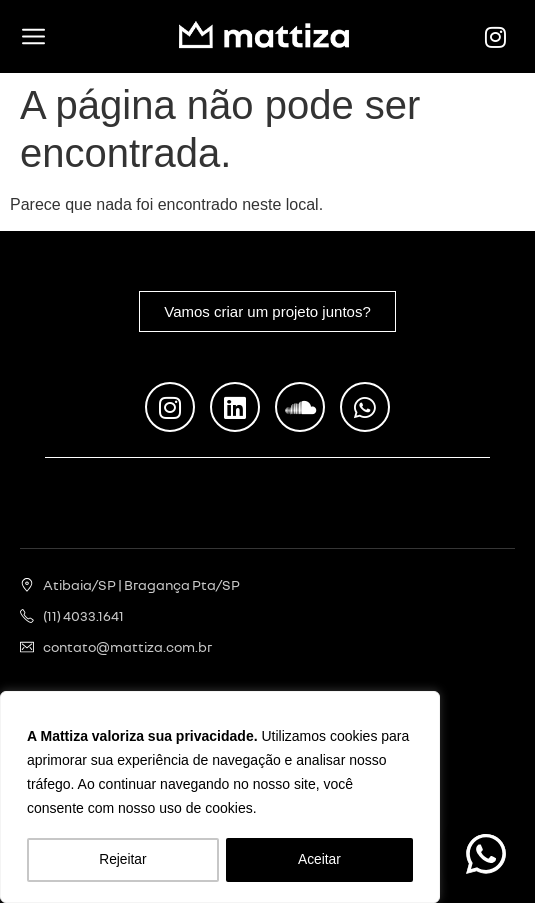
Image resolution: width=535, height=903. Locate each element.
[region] (220, 798)
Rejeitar (123, 860)
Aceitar (320, 860)
